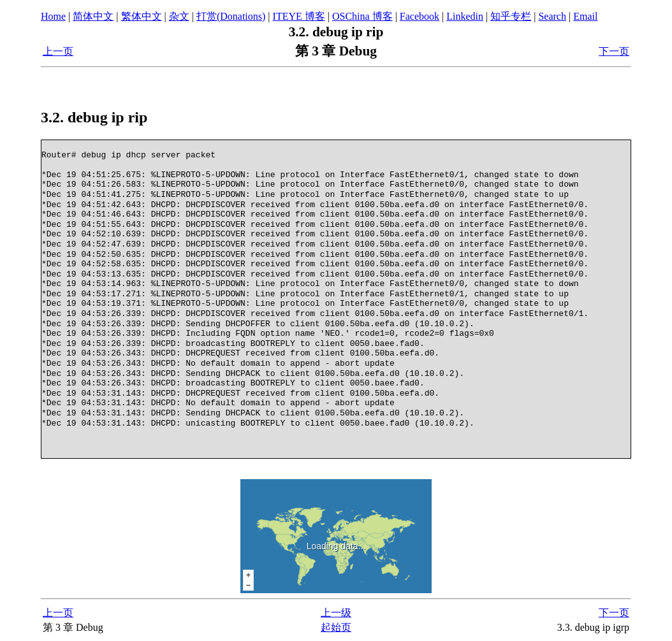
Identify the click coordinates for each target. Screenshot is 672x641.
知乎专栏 (511, 16)
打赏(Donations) (231, 16)
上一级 (336, 613)
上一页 (58, 51)
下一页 (614, 51)
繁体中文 (142, 16)
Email (585, 16)
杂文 (179, 16)
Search (552, 16)
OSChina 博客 (362, 16)
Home (53, 16)
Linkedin (465, 16)
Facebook (420, 16)
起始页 (336, 627)
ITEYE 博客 (299, 16)
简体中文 (93, 16)
